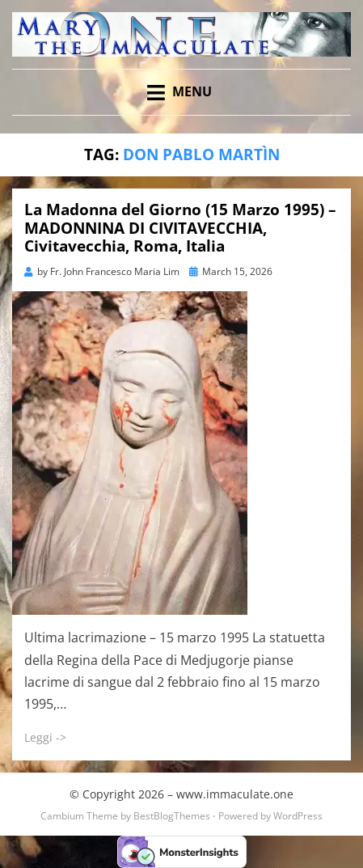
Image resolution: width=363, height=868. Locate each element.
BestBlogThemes (172, 816)
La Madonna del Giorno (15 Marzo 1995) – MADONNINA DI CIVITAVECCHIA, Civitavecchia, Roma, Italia (180, 228)
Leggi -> (45, 737)
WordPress (298, 816)
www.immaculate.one (235, 794)
